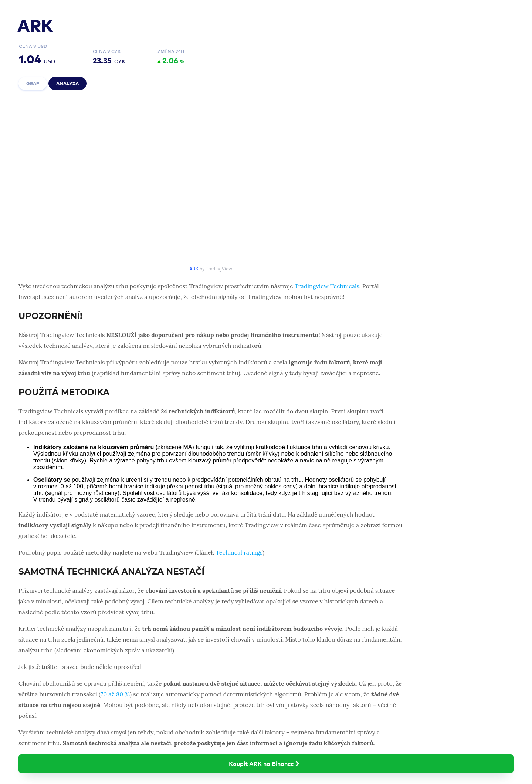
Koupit (266, 763)
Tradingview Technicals (327, 286)
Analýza (67, 83)
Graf (33, 83)
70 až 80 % (115, 694)
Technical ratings (239, 552)
